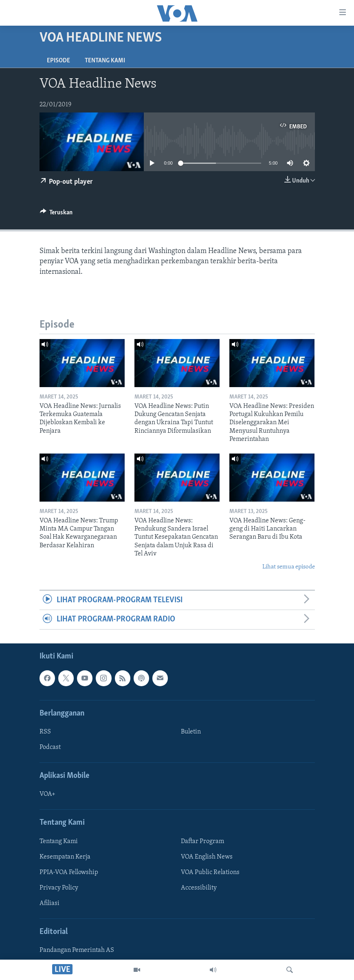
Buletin (191, 732)
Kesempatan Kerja (65, 857)
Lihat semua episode (289, 567)
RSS (45, 732)
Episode (58, 61)
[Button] (56, 214)
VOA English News (207, 857)
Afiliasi (49, 903)
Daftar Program (202, 841)
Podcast (50, 747)
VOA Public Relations (210, 872)
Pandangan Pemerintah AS (77, 950)
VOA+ (47, 794)
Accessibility (199, 888)
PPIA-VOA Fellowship (69, 872)
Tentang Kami (105, 61)
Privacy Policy (59, 888)
